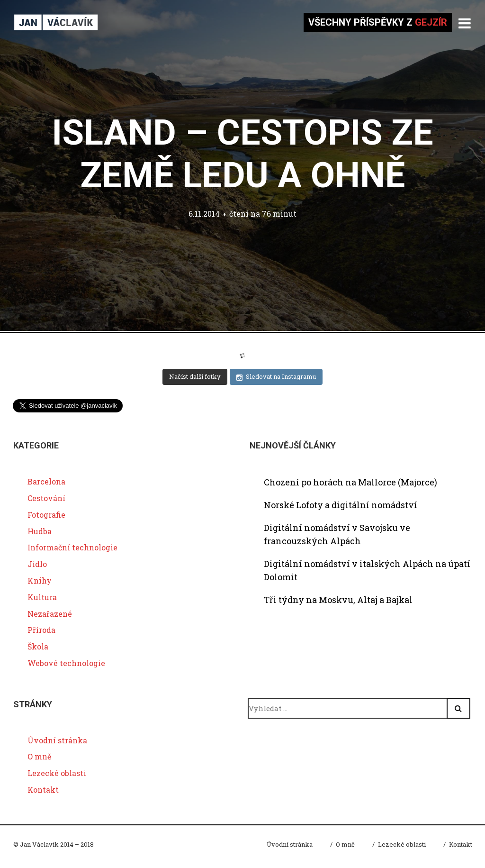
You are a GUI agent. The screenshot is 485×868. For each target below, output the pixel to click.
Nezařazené (50, 614)
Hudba (40, 531)
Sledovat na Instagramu (276, 377)
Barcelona (46, 481)
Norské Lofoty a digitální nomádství (341, 505)
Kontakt (43, 790)
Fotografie (46, 515)
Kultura (42, 597)
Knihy (40, 580)
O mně (39, 756)
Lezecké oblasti (57, 773)
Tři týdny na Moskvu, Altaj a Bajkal (338, 600)
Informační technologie (72, 547)
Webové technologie (66, 663)
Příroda (41, 630)
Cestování (46, 498)
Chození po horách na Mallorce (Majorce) (350, 482)
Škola (38, 646)
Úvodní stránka (57, 740)
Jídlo (37, 564)
